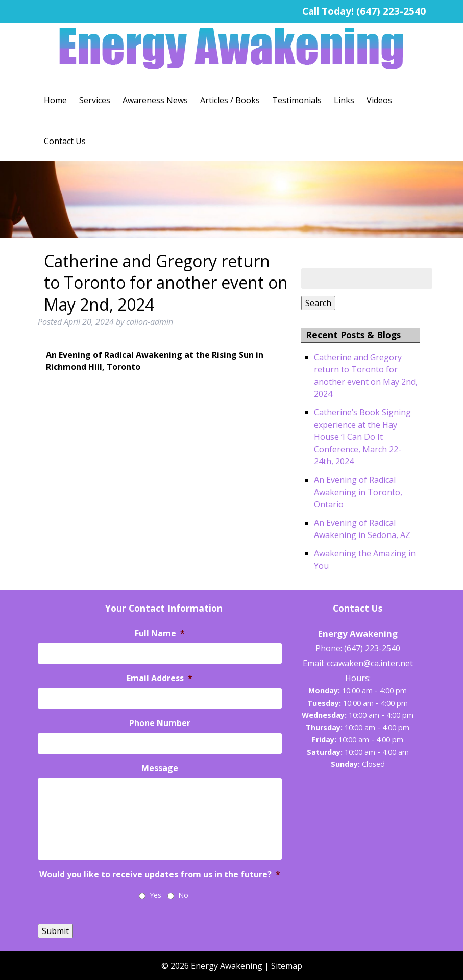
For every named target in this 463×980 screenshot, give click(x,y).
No (183, 895)
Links (344, 100)
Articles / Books (230, 100)
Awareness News (155, 100)
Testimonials (297, 100)
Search (318, 303)
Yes (155, 895)
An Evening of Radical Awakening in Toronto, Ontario (358, 492)
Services (95, 100)
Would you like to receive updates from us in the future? (160, 874)
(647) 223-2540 (391, 11)
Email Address (160, 678)
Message (160, 768)
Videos (379, 100)
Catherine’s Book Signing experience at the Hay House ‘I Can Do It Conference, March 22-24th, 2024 (362, 437)
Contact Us (65, 141)
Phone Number (160, 723)
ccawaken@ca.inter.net (370, 663)
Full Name (160, 633)
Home (55, 100)
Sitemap (287, 966)
